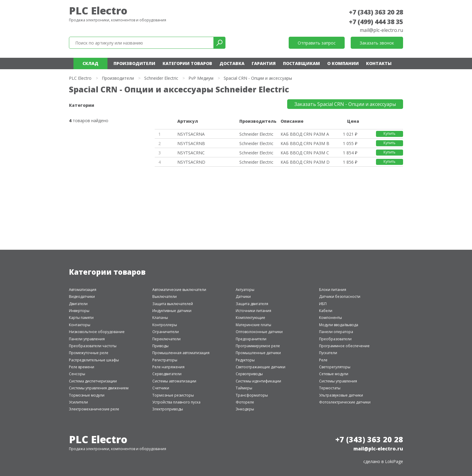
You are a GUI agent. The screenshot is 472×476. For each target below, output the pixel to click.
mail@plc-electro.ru (381, 30)
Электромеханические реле (94, 409)
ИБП (323, 304)
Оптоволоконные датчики (259, 332)
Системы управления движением (99, 388)
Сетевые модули (334, 374)
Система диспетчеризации (93, 381)
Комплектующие (250, 318)
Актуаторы (245, 290)
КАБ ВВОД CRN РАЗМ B (305, 143)
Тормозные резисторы (173, 395)
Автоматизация (83, 290)
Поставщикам (301, 63)
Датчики (243, 297)
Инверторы (79, 311)
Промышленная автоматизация (181, 353)
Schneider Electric (161, 78)
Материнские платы (253, 325)
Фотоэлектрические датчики (345, 402)
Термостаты (330, 388)
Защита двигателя (252, 304)
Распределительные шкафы (94, 360)
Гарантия (264, 63)
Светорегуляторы (335, 367)
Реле (323, 360)
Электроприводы (168, 409)
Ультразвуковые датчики (341, 395)
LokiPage (394, 461)
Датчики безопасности (340, 297)
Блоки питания (333, 290)
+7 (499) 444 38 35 (376, 22)
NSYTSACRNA (191, 134)
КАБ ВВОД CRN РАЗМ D (305, 162)
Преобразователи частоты (93, 346)
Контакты (379, 63)
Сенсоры (77, 374)
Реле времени (82, 367)
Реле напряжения (168, 367)
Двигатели (78, 304)
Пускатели (328, 353)
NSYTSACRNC (191, 153)
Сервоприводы (249, 374)
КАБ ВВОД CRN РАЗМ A (305, 134)
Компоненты (331, 318)
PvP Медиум (201, 78)
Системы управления (338, 381)
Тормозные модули (87, 395)
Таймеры (244, 388)
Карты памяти (81, 318)
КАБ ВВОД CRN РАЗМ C (305, 153)
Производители (134, 63)
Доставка (232, 63)
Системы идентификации (258, 381)
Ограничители (166, 332)
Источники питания (253, 311)
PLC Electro (98, 11)
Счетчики (161, 388)
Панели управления (87, 339)
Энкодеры (245, 409)
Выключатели (165, 297)
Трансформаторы (252, 395)
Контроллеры (165, 325)
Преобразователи (335, 339)
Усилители (78, 402)
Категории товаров (187, 63)
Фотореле (245, 402)
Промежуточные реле (89, 353)
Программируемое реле (258, 346)
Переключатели (166, 339)
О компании (343, 63)
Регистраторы (165, 360)
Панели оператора (336, 332)
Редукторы (245, 360)
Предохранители (251, 339)
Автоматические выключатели (179, 290)
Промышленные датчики (258, 353)
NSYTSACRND (191, 162)
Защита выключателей (173, 304)
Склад (90, 63)
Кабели (326, 311)
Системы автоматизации (174, 381)
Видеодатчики (82, 297)
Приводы (160, 346)
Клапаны (160, 318)
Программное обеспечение (344, 346)
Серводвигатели (167, 374)
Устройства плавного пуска (176, 402)
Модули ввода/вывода (339, 325)
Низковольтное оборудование (97, 332)
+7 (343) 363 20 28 (376, 12)
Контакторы (80, 325)
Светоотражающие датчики (261, 367)
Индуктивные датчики (172, 311)
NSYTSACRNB (191, 143)
